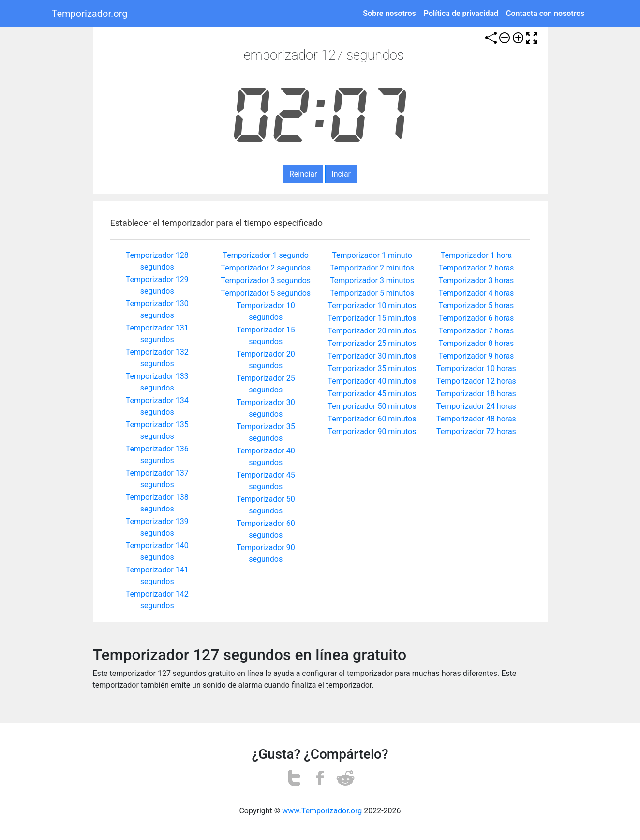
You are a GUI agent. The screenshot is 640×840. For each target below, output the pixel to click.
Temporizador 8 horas (476, 343)
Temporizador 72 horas (476, 431)
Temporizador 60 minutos (372, 419)
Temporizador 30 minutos (372, 356)
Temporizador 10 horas (476, 368)
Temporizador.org (90, 14)
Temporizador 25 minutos (372, 343)
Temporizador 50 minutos (372, 406)
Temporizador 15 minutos (372, 318)
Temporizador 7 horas (476, 331)
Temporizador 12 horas (476, 381)
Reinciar (303, 174)
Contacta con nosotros (545, 13)
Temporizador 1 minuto (372, 255)
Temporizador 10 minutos (372, 306)
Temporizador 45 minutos (372, 394)
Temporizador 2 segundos (266, 268)
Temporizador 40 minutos (372, 381)
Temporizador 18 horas (476, 394)
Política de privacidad (461, 13)
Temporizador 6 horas (476, 318)
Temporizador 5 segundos (266, 293)
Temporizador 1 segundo (266, 255)
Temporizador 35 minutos (372, 368)
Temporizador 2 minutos (372, 268)
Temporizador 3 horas (476, 280)
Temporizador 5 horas (476, 306)
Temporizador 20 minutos (372, 331)
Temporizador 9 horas (476, 356)
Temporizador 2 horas (476, 268)
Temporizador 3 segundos (266, 280)
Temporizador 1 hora (476, 255)
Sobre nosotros (389, 13)
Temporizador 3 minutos (372, 280)
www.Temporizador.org (322, 811)
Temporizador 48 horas (476, 419)
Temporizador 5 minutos (372, 293)
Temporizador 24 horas (476, 406)
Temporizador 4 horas (476, 293)
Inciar (341, 174)
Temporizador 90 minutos (372, 431)
